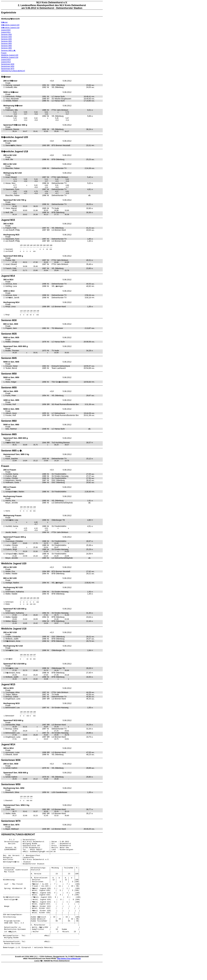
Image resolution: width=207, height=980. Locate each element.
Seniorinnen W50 (8, 66)
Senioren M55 (6, 43)
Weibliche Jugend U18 (10, 57)
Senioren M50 (6, 41)
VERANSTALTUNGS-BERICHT (13, 71)
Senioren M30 (6, 34)
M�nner (4, 22)
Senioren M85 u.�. (8, 50)
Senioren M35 (6, 37)
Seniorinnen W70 (8, 69)
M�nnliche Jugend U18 (10, 28)
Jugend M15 (6, 30)
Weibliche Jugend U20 (10, 55)
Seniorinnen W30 (8, 64)
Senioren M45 (6, 39)
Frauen (4, 53)
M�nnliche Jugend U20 (10, 25)
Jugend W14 (6, 62)
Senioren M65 (6, 48)
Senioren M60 (6, 46)
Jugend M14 (6, 32)
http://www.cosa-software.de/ (69, 975)
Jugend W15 (6, 60)
